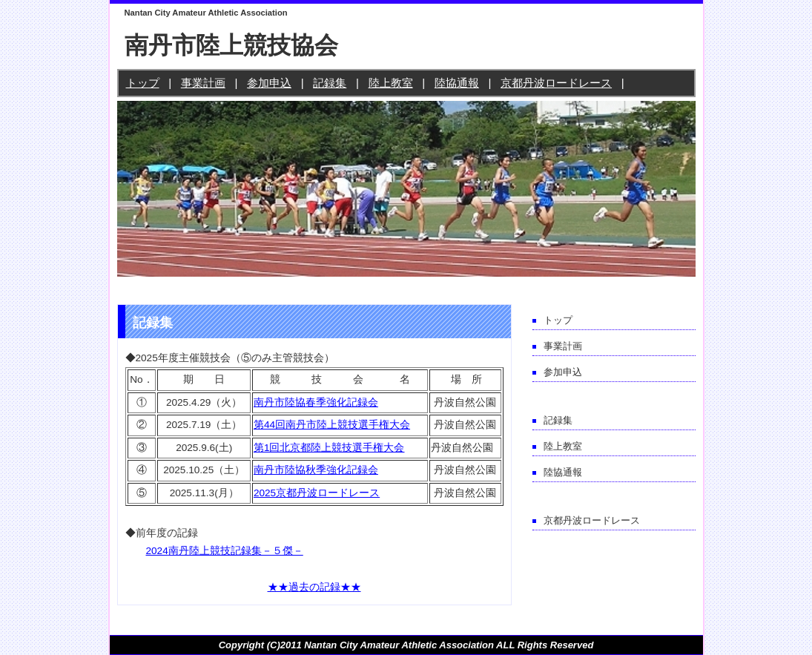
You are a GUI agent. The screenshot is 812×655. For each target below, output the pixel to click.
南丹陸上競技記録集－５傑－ (236, 551)
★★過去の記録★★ (314, 587)
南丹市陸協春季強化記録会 (316, 402)
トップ (143, 83)
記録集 (330, 83)
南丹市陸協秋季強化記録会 (316, 470)
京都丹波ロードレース (556, 83)
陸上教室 (391, 83)
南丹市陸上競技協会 (231, 45)
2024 (157, 551)
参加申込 (269, 83)
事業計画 (203, 83)
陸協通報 (457, 83)
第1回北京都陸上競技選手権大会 (329, 448)
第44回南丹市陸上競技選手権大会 (332, 425)
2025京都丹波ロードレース (317, 493)
